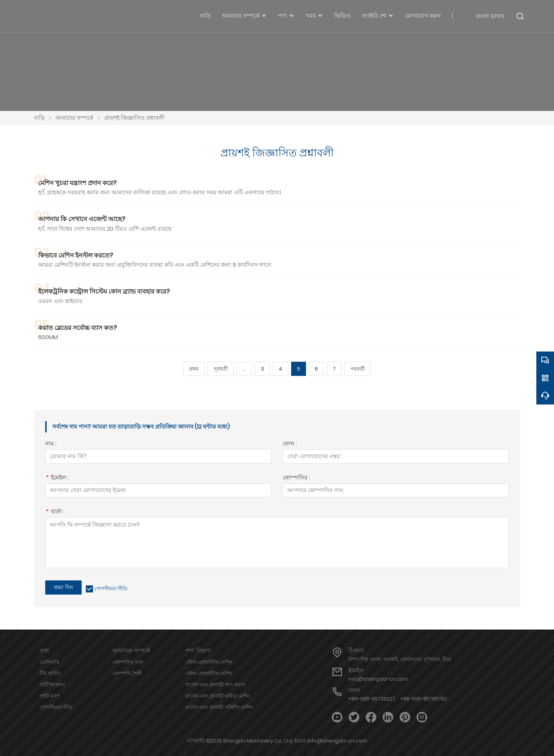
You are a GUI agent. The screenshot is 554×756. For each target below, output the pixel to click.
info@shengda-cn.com (378, 679)
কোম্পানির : (296, 478)
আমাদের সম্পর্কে (74, 118)
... (244, 369)
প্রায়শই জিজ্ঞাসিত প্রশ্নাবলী (134, 118)
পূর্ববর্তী (221, 369)
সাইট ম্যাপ (50, 696)
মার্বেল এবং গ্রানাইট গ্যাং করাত (216, 685)
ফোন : (290, 444)
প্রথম (194, 369)
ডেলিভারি (49, 662)
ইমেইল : (57, 478)
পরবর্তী (358, 369)
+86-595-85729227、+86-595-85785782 (398, 699)
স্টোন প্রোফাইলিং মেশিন (209, 662)
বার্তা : (55, 512)
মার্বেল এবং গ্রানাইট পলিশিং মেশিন (219, 707)
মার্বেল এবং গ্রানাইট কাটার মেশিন (218, 696)
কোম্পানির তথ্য (128, 662)
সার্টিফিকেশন (52, 685)
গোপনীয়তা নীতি (111, 589)
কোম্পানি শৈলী (127, 673)
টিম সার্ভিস (50, 673)
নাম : (51, 444)
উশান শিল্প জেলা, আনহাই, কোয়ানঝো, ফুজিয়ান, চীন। (400, 659)
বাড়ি (39, 118)
